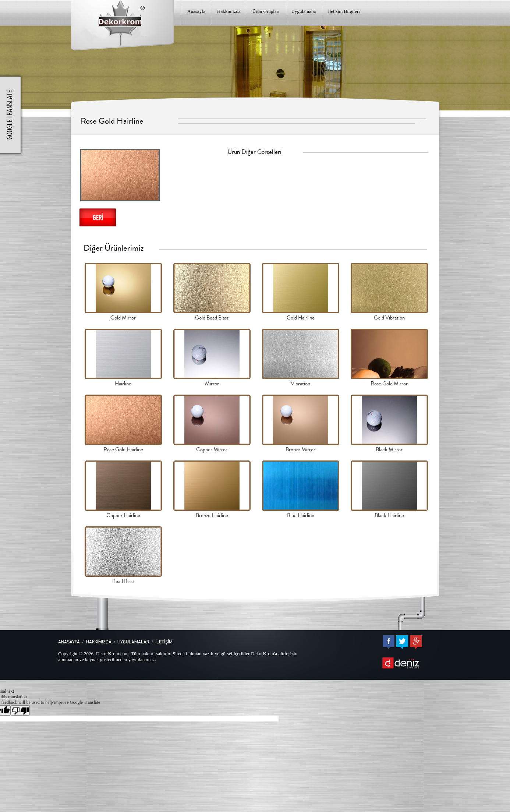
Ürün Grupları (266, 11)
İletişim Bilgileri (344, 11)
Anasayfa (196, 11)
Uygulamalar (304, 11)
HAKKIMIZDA (99, 642)
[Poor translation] (20, 710)
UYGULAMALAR (133, 642)
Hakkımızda (229, 11)
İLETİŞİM (164, 642)
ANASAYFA (69, 642)
